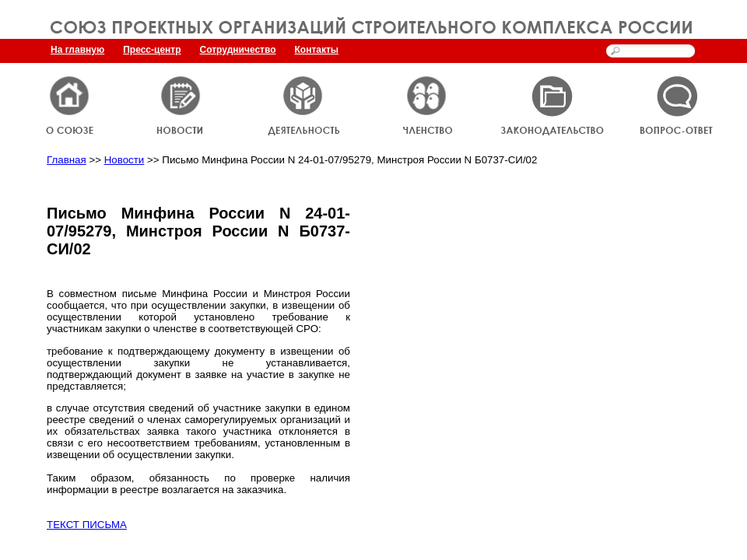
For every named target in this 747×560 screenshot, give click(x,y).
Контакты (317, 50)
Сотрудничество (238, 50)
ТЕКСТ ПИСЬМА (87, 525)
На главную (77, 50)
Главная (67, 160)
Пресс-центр (152, 50)
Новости (124, 160)
